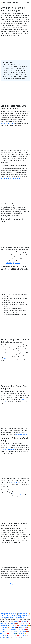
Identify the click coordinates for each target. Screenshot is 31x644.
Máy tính (23, 632)
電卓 (27, 624)
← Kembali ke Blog (7, 584)
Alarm (2, 638)
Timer (9, 638)
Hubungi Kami (23, 614)
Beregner (16, 622)
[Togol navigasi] (28, 2)
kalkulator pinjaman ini (13, 263)
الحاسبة (13, 634)
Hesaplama (3, 634)
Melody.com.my (20, 618)
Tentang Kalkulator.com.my (8, 614)
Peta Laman (10, 618)
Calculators (13, 636)
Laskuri (13, 630)
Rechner (13, 628)
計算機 (24, 622)
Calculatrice (4, 630)
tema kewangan (17, 494)
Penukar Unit (4, 616)
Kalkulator (14, 626)
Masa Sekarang (16, 616)
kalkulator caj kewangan (9, 359)
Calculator (21, 634)
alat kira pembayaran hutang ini (11, 179)
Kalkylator (4, 626)
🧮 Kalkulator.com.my (9, 2)
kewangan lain (15, 483)
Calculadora (24, 626)
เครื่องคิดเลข (4, 624)
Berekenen (23, 628)
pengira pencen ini (21, 435)
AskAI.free (17, 638)
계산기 (20, 624)
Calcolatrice (4, 632)
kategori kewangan (9, 449)
